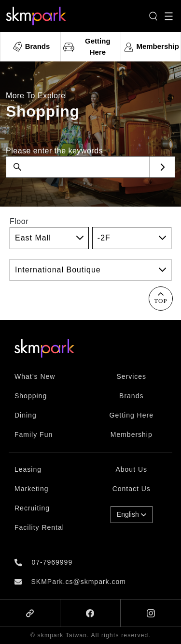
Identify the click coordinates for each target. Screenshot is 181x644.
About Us (131, 469)
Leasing (28, 469)
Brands (131, 396)
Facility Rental (39, 527)
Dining (26, 415)
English (132, 514)
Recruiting (32, 508)
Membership (132, 434)
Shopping (31, 396)
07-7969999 (52, 562)
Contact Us (132, 489)
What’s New (35, 376)
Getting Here (132, 415)
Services (131, 376)
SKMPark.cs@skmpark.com (78, 582)
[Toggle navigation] (169, 16)
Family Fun (34, 434)
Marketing (31, 489)
